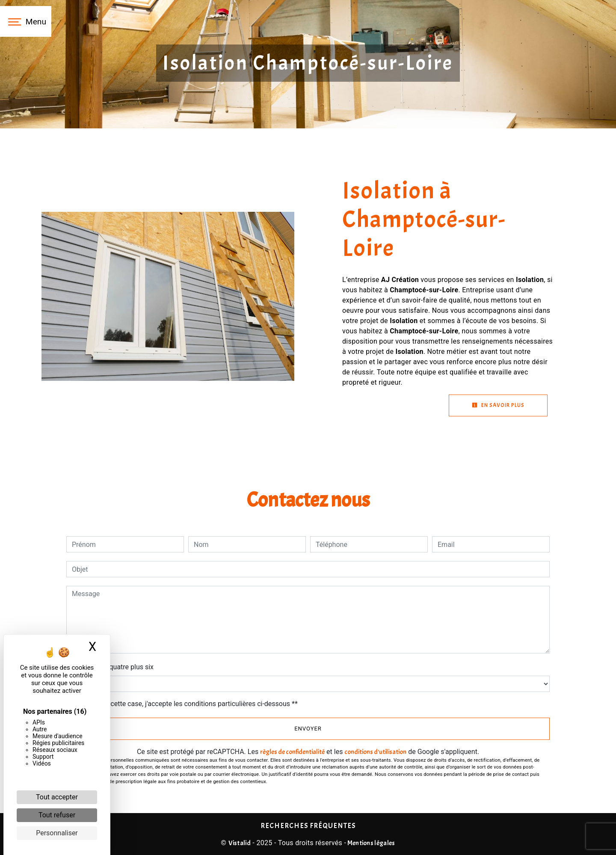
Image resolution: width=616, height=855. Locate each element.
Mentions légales (370, 843)
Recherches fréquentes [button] (308, 825)
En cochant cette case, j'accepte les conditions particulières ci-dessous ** (186, 704)
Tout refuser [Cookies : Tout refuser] (57, 815)
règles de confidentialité (292, 752)
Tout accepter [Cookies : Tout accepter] (57, 797)
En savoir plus (498, 405)
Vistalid (240, 843)
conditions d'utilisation (375, 752)
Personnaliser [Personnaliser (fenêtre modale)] (57, 833)
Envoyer (308, 729)
